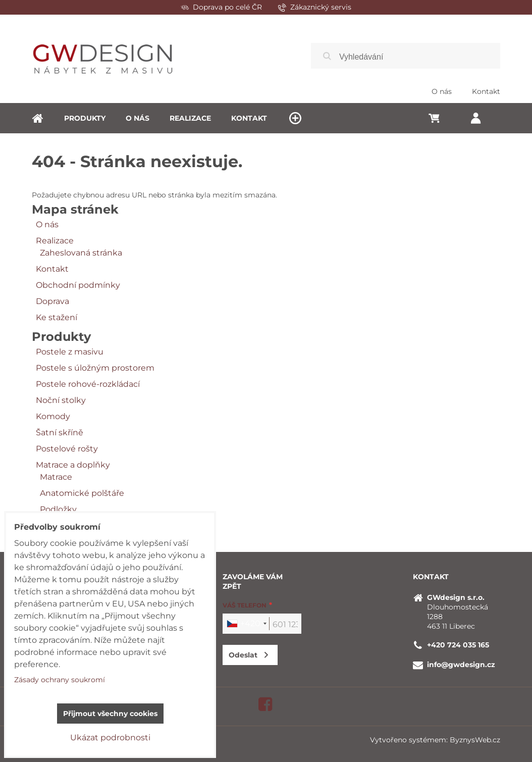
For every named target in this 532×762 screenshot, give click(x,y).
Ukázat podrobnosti (110, 738)
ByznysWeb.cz (475, 740)
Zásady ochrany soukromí (60, 680)
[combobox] (246, 624)
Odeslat (243, 655)
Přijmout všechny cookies (110, 714)
